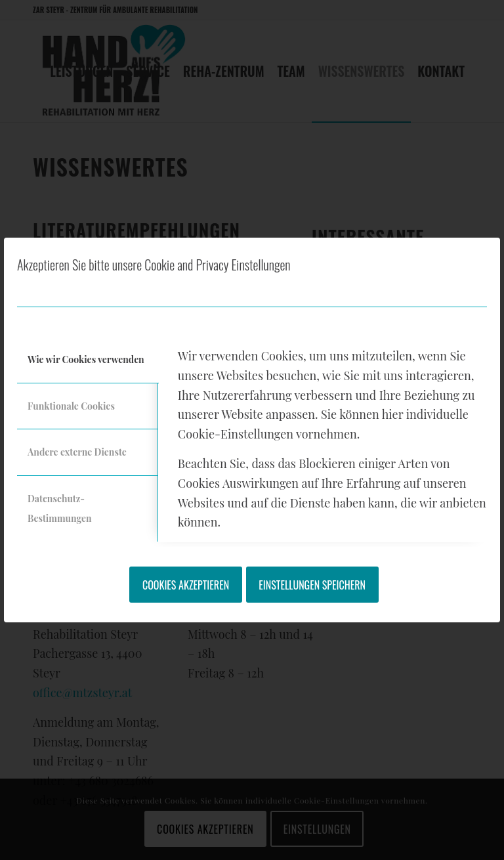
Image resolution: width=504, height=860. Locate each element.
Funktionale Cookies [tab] (71, 406)
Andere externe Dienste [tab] (77, 452)
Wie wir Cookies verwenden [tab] (86, 359)
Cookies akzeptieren (186, 585)
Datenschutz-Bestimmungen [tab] (60, 508)
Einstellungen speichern (312, 585)
